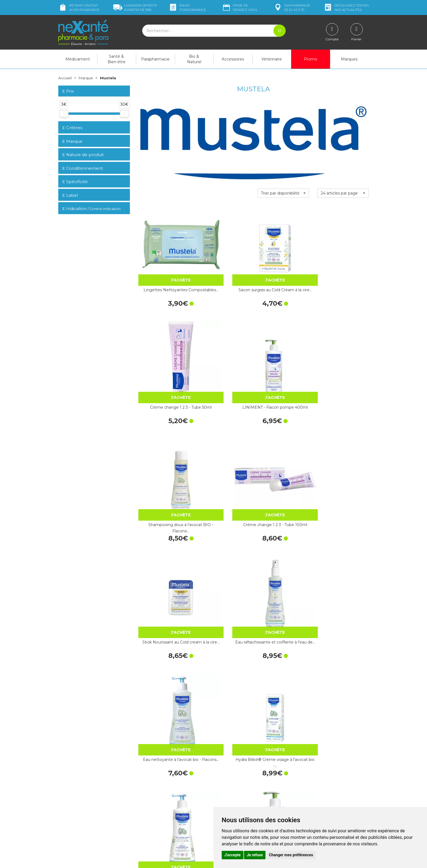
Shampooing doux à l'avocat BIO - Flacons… (164, 349)
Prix (68, 91)
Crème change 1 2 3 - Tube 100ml (224, 349)
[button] (283, 193)
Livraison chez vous (314, 772)
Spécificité (75, 182)
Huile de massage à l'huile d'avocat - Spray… (283, 609)
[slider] (64, 114)
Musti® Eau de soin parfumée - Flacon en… (283, 696)
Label (70, 195)
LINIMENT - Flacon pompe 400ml (343, 262)
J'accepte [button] (233, 855)
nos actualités (346, 7)
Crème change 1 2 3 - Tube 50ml (283, 262)
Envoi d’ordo (187, 7)
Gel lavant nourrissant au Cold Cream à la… (164, 609)
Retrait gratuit (79, 7)
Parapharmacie (155, 59)
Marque (86, 78)
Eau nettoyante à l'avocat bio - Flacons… (164, 436)
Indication (91, 209)
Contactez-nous (232, 790)
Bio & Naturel (194, 59)
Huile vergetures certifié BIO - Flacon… (223, 696)
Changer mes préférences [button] (291, 855)
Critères (72, 128)
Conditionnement (83, 168)
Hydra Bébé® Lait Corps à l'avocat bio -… (343, 696)
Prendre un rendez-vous (239, 795)
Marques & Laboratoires (159, 807)
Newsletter (148, 812)
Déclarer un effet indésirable (243, 800)
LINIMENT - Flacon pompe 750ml (343, 436)
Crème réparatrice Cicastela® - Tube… (283, 523)
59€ (135, 7)
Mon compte (70, 828)
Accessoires (233, 59)
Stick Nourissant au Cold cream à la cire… (283, 349)
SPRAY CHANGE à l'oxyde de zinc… (343, 523)
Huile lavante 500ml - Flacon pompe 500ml (224, 523)
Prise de (240, 7)
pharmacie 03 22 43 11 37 (292, 7)
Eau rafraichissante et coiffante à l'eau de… (343, 349)
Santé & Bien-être (117, 59)
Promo (311, 59)
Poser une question (75, 823)
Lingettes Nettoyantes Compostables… (164, 262)
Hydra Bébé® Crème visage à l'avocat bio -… (223, 436)
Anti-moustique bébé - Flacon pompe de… (224, 609)
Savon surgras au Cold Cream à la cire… (223, 262)
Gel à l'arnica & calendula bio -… (164, 523)
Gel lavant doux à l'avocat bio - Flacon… (283, 436)
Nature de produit (83, 155)
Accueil (65, 78)
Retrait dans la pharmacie (320, 767)
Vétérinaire (272, 59)
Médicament (78, 59)
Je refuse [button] (255, 855)
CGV (222, 805)
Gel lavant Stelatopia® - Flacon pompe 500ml (164, 696)
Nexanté (148, 860)
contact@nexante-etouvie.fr (84, 815)
